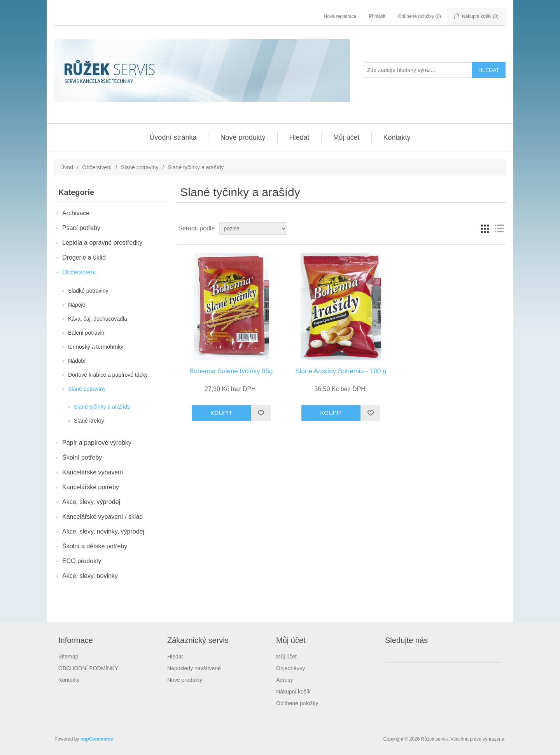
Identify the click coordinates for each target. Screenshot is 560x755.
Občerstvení (97, 167)
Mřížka (485, 228)
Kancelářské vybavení (93, 472)
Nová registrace (340, 16)
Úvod (67, 167)
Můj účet (346, 137)
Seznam (499, 228)
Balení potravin (86, 333)
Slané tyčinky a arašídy (102, 407)
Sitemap (68, 657)
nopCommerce (97, 739)
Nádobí (77, 361)
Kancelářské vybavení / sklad (102, 517)
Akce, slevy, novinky (90, 576)
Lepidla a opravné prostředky (102, 243)
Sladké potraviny (88, 291)
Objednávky (290, 668)
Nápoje (77, 305)
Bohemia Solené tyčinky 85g (231, 371)
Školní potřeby (82, 457)
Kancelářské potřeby (91, 487)
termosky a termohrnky (96, 347)
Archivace (76, 213)
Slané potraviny (140, 167)
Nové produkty (243, 137)
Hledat (299, 137)
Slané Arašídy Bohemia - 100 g (341, 371)
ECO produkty (82, 561)
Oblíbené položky (297, 703)
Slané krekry (89, 421)
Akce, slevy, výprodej (91, 502)
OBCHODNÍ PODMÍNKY (88, 668)
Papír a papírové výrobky (97, 443)
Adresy (285, 680)
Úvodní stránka (173, 137)
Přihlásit (377, 16)
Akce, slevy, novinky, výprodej (103, 531)
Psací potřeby (81, 228)
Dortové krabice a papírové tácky (108, 375)
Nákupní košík (293, 692)
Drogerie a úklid (84, 257)
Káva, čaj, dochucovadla (98, 319)
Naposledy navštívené (194, 668)
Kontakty (397, 137)
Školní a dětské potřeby (95, 546)
